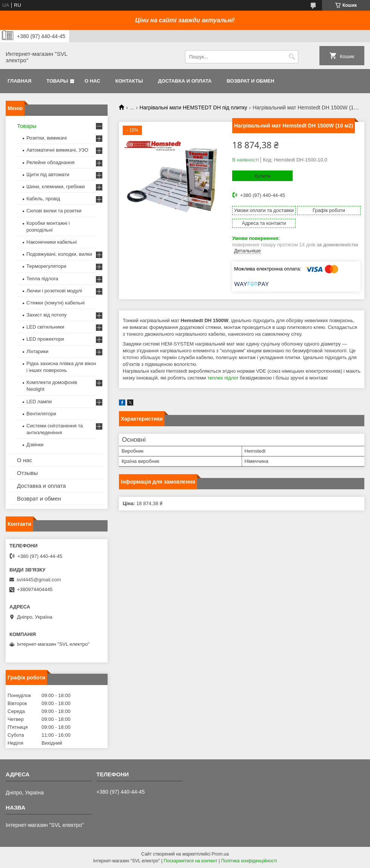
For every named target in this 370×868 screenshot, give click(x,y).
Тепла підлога (42, 279)
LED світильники (45, 327)
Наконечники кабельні (52, 242)
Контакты (129, 81)
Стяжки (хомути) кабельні (55, 303)
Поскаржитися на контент (191, 861)
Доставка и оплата (185, 81)
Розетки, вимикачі (47, 138)
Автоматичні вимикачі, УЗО (57, 150)
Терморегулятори (46, 266)
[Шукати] (292, 57)
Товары (57, 81)
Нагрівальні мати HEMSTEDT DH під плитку (193, 108)
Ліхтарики (37, 351)
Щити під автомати (48, 174)
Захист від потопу (46, 315)
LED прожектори (45, 339)
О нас (92, 81)
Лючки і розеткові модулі (54, 291)
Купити (262, 176)
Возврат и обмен (250, 81)
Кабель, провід (43, 199)
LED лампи (39, 402)
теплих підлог (223, 378)
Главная (19, 81)
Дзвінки (35, 445)
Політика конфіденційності (249, 861)
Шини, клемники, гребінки (56, 187)
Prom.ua (220, 854)
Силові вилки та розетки (54, 211)
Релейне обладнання (50, 162)
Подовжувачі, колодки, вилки (59, 254)
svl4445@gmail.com (39, 580)
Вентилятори (41, 414)
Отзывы (27, 473)
